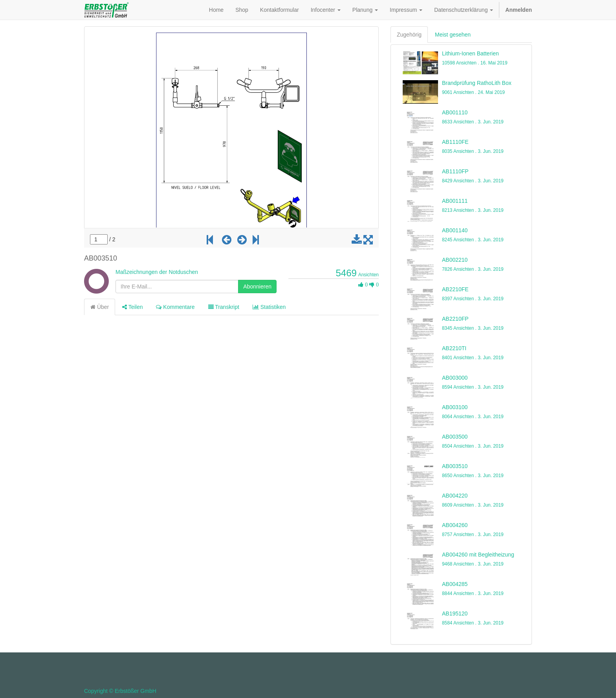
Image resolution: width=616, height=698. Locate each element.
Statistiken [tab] (269, 307)
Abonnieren (257, 287)
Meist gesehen (453, 35)
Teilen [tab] (132, 307)
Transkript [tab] (224, 307)
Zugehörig (409, 35)
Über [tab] (100, 307)
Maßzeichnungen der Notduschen (157, 272)
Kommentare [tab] (175, 307)
